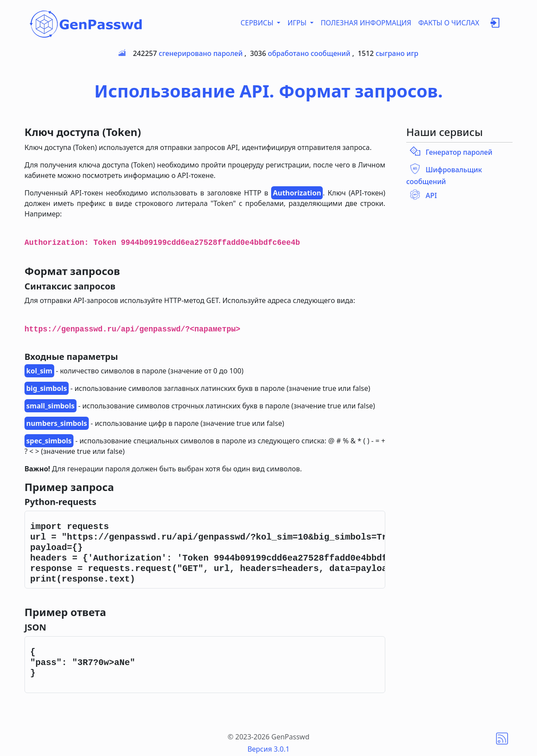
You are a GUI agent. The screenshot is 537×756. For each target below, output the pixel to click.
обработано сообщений (309, 53)
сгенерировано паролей (201, 53)
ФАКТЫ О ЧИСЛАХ (449, 23)
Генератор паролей (459, 152)
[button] (495, 24)
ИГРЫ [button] (298, 23)
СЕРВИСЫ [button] (258, 23)
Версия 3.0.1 (268, 749)
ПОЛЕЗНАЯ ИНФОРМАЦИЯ (366, 23)
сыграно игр (397, 53)
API (431, 195)
